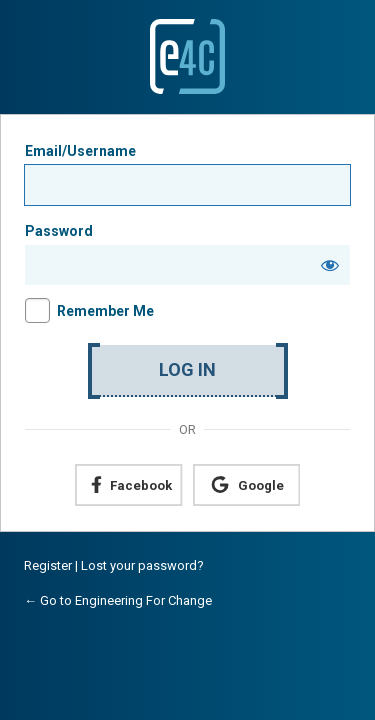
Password (59, 231)
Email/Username (80, 151)
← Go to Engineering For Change (118, 600)
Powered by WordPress (187, 56)
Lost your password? (142, 565)
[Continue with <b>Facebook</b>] (128, 485)
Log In (187, 369)
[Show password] (330, 265)
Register (48, 565)
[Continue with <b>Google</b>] (246, 485)
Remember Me (105, 311)
